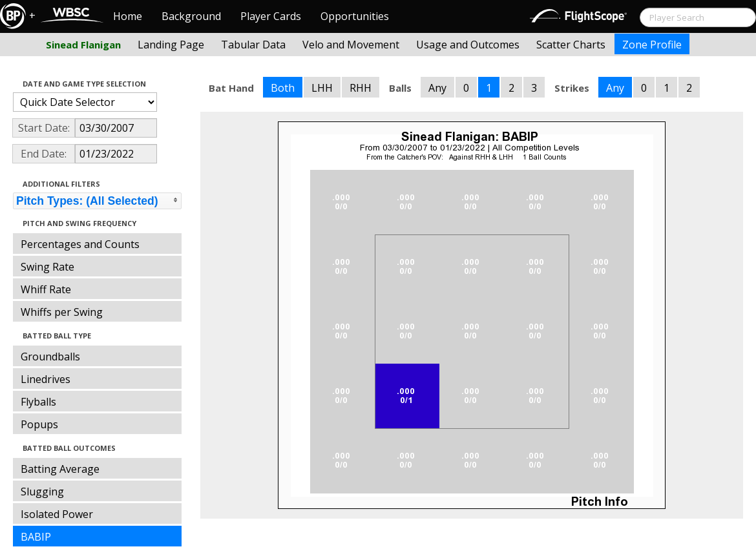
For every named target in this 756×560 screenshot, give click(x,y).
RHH (361, 88)
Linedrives (46, 379)
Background (191, 16)
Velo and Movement (351, 45)
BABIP (36, 537)
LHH (322, 88)
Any (437, 88)
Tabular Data (253, 45)
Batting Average (60, 469)
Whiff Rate (46, 289)
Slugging (42, 492)
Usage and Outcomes (468, 45)
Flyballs (38, 402)
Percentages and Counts (80, 244)
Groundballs (50, 357)
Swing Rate (47, 267)
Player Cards (271, 16)
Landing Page (171, 45)
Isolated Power (57, 514)
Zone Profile (652, 45)
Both (283, 88)
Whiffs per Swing (62, 312)
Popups (39, 424)
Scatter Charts (571, 45)
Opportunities (355, 16)
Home (128, 16)
